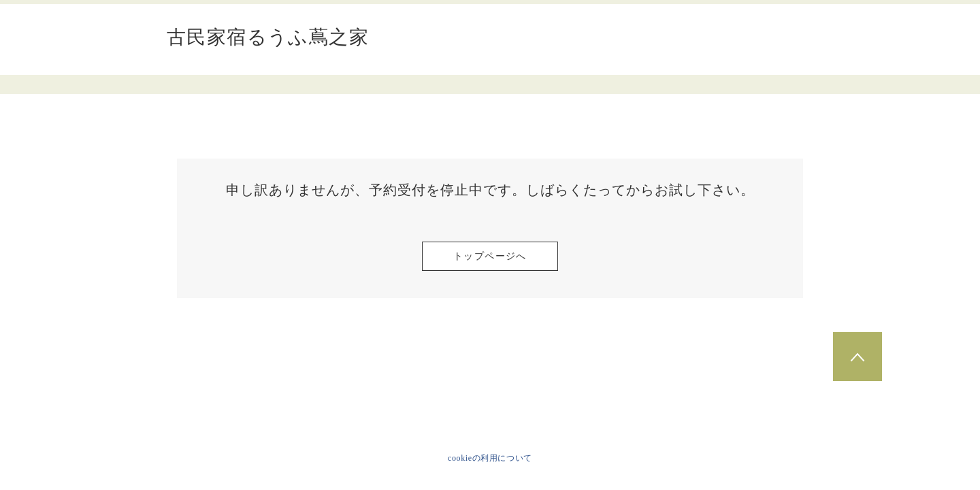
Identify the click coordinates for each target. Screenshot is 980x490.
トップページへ (490, 256)
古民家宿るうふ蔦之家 (268, 37)
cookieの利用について (490, 458)
